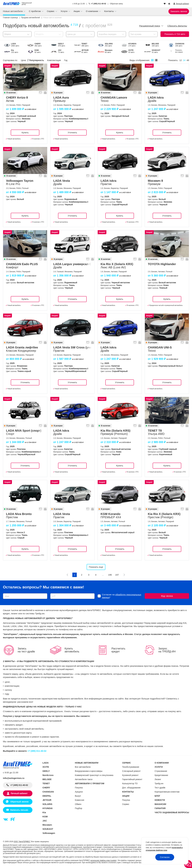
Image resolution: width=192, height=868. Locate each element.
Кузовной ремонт (130, 775)
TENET (46, 783)
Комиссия (79, 800)
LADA (46, 763)
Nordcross (48, 775)
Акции (77, 11)
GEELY (46, 771)
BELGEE (47, 779)
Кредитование (161, 775)
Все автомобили (83, 767)
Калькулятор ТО (130, 783)
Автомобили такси (84, 779)
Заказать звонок (179, 11)
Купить (25, 132)
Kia (44, 812)
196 (110, 575)
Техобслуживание (131, 767)
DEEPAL (47, 796)
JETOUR (47, 800)
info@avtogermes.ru (14, 778)
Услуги (64, 11)
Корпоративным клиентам (167, 792)
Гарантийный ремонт (132, 779)
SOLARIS (47, 804)
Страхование (161, 771)
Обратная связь (116, 4)
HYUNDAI (47, 808)
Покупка (79, 788)
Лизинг (158, 779)
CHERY (46, 788)
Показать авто (175, 34)
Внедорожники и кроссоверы (89, 771)
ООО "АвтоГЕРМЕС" (22, 842)
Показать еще (96, 567)
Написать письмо (19, 810)
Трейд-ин (159, 783)
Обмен (78, 804)
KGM (45, 817)
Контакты (109, 11)
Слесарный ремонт (131, 771)
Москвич (47, 825)
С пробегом (35, 11)
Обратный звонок (19, 802)
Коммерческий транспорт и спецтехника (94, 775)
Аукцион (79, 792)
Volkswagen (49, 833)
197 (117, 575)
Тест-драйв (160, 788)
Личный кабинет (19, 793)
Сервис (51, 11)
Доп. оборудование (131, 788)
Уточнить (72, 132)
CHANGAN (48, 792)
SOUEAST (48, 829)
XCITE (46, 767)
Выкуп (78, 796)
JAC (45, 821)
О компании (92, 11)
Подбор (78, 808)
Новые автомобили (13, 11)
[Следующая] (124, 575)
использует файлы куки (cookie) (104, 860)
